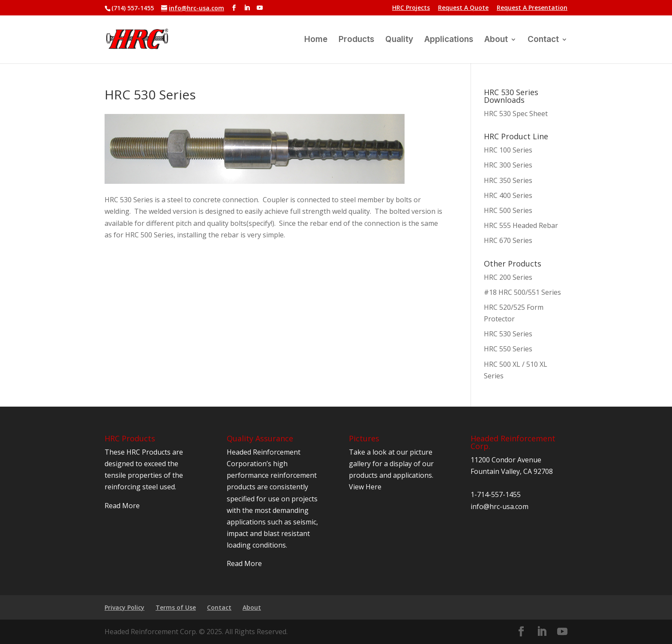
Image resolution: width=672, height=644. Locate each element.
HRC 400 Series (508, 195)
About (496, 40)
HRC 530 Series (508, 334)
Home (316, 40)
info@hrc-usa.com (499, 506)
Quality (399, 40)
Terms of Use (176, 607)
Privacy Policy (124, 607)
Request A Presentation (532, 8)
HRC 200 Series (508, 277)
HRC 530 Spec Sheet (516, 114)
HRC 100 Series (508, 150)
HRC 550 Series (508, 349)
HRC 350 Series (508, 180)
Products (356, 40)
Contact (543, 40)
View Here (365, 487)
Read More (122, 506)
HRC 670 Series (508, 240)
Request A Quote (463, 8)
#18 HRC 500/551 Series (522, 292)
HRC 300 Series (508, 165)
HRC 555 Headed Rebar (521, 225)
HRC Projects (411, 8)
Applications (449, 40)
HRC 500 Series (508, 210)
